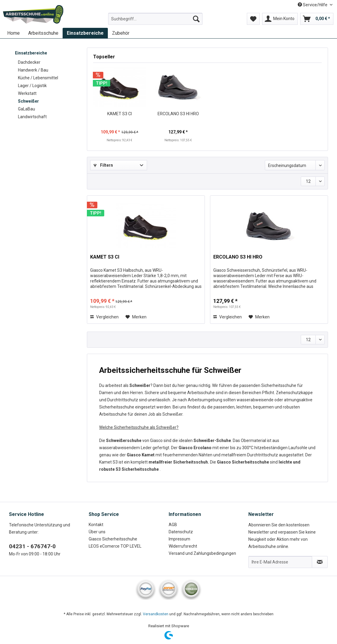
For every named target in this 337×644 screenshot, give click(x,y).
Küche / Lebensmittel (38, 78)
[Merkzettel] (253, 19)
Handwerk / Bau (33, 70)
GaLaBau (27, 109)
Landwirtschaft (32, 117)
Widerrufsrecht (183, 546)
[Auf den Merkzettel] (136, 317)
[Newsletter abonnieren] (320, 562)
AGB (173, 525)
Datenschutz (181, 532)
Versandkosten (156, 614)
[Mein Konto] (280, 19)
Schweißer (28, 101)
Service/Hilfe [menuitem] (313, 5)
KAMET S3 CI (120, 114)
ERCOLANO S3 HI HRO (178, 114)
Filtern (103, 165)
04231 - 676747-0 (32, 546)
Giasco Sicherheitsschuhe (113, 539)
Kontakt (96, 525)
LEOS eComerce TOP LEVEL (115, 546)
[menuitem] (155, 21)
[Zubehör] (121, 33)
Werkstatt (27, 93)
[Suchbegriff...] (155, 19)
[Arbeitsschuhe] (43, 33)
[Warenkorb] (317, 19)
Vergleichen (104, 317)
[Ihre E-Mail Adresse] (280, 562)
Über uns (97, 532)
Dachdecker (29, 62)
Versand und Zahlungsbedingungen (202, 553)
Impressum (179, 539)
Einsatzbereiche (31, 53)
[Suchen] (196, 19)
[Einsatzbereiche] (85, 33)
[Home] (13, 33)
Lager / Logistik (32, 86)
